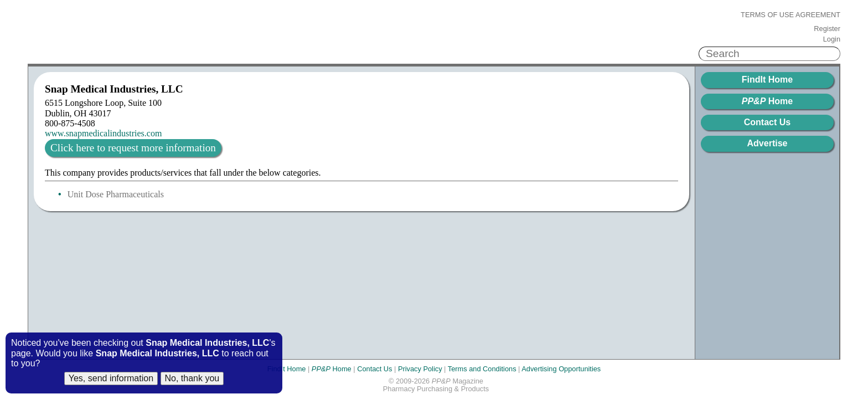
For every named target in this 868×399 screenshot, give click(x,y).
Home (767, 101)
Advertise (768, 143)
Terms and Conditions (482, 369)
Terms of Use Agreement (790, 15)
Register (827, 29)
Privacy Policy (420, 369)
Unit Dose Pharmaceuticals (116, 194)
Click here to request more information (133, 148)
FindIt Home (767, 80)
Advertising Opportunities (561, 369)
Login (832, 39)
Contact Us (767, 122)
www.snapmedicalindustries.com (103, 133)
